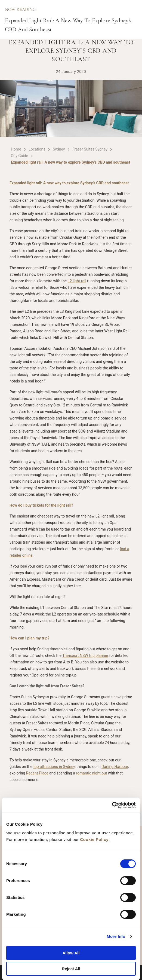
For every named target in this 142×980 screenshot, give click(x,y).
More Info (116, 936)
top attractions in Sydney (54, 767)
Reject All (71, 969)
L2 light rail (77, 281)
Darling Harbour (115, 767)
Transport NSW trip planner (85, 656)
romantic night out (91, 773)
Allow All (71, 953)
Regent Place (37, 773)
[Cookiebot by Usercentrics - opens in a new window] (112, 805)
